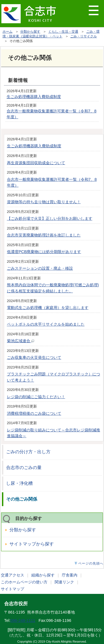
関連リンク (64, 582)
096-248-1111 (23, 620)
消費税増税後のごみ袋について (34, 413)
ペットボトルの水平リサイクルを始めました (46, 324)
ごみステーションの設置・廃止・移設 (40, 268)
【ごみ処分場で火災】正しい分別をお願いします (50, 218)
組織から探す (43, 575)
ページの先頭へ (91, 563)
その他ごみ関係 (22, 499)
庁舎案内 (70, 575)
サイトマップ (12, 589)
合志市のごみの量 (24, 467)
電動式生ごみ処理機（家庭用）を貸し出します (48, 308)
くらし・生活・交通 (63, 32)
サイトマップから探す (32, 544)
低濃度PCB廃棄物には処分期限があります (44, 252)
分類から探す (30, 32)
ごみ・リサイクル (83, 36)
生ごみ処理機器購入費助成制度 (34, 97)
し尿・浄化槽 (19, 483)
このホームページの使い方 (24, 582)
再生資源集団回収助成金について (36, 163)
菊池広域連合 (21, 341)
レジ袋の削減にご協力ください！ (36, 397)
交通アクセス (12, 575)
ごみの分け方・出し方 (28, 452)
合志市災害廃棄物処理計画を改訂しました (44, 235)
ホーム (7, 32)
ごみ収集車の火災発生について (34, 357)
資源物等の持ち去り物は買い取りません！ (44, 202)
